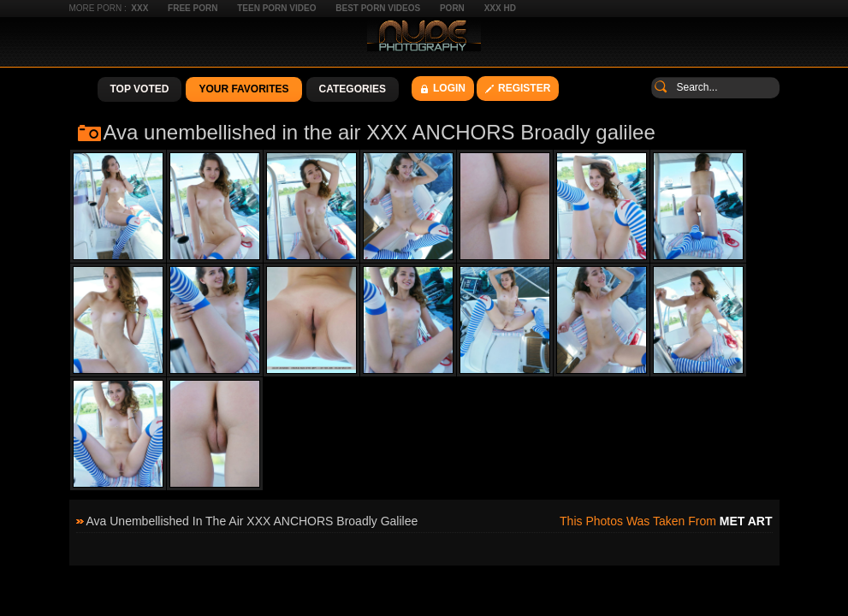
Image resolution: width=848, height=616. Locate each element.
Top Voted (140, 89)
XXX (139, 8)
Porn (452, 8)
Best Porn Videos (378, 8)
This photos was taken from (666, 521)
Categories (353, 89)
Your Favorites (243, 89)
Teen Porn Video (276, 8)
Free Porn (193, 8)
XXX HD (500, 8)
